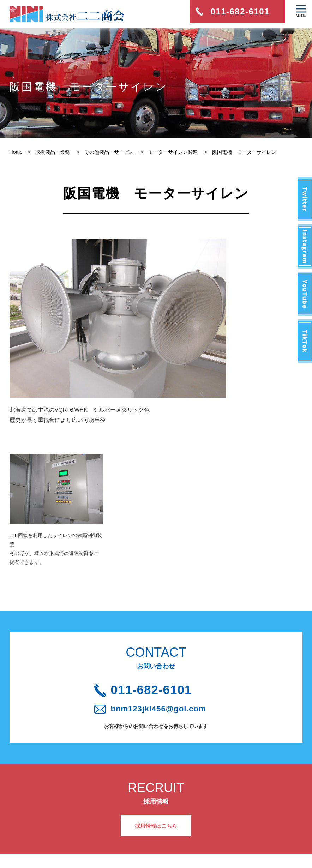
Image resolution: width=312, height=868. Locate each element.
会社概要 (32, 807)
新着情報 (32, 790)
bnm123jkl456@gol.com (163, 618)
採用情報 (101, 790)
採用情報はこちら (156, 736)
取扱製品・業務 (40, 824)
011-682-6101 (161, 597)
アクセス (101, 807)
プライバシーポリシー (116, 824)
